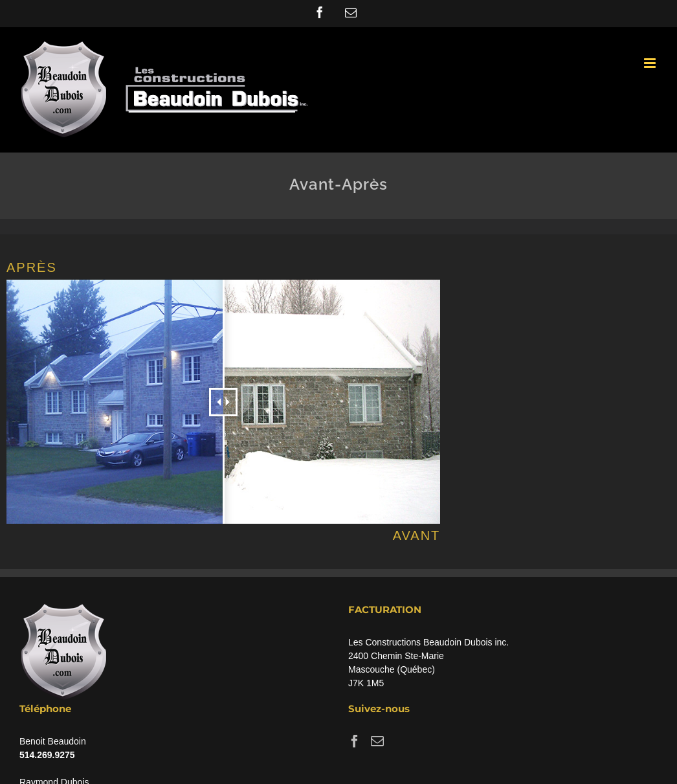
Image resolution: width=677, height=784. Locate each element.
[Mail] (377, 741)
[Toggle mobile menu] (651, 63)
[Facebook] (355, 741)
